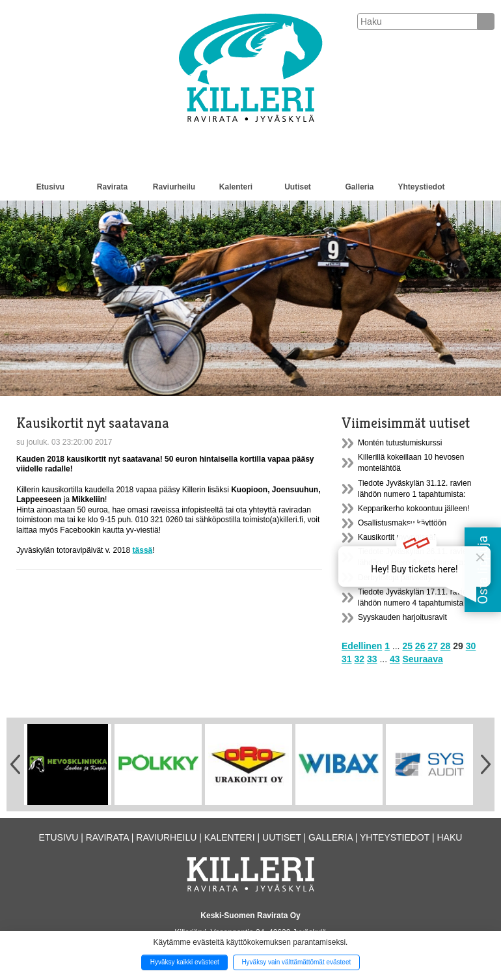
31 (347, 659)
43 (395, 659)
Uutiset (298, 187)
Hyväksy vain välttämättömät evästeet (296, 962)
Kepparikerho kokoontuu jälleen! (413, 509)
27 (433, 646)
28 (446, 646)
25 (407, 646)
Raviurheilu (174, 187)
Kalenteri (236, 187)
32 (359, 659)
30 (471, 646)
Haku (449, 837)
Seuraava (422, 659)
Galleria (359, 187)
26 (420, 646)
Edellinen (362, 646)
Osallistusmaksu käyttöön (402, 523)
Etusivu (50, 187)
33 (372, 659)
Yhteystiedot (421, 187)
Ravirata (112, 187)
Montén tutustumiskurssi (400, 443)
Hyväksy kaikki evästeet (185, 962)
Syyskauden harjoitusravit (402, 617)
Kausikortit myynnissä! (397, 537)
